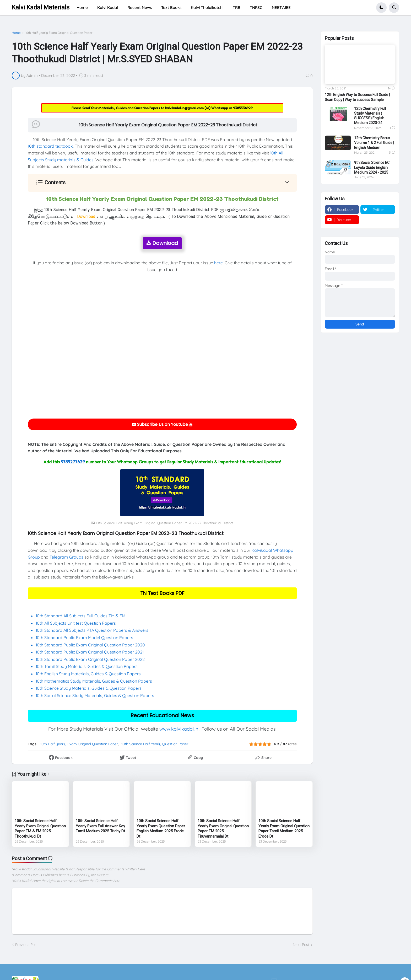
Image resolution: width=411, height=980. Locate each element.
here (218, 263)
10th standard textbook (50, 146)
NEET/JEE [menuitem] (281, 7)
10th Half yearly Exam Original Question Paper (59, 33)
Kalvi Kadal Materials (41, 7)
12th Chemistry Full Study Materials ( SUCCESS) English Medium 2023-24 (370, 116)
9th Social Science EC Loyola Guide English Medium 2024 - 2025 (372, 167)
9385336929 (243, 108)
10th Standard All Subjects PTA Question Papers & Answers (92, 630)
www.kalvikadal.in (179, 729)
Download (162, 243)
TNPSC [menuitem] (256, 7)
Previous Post (26, 945)
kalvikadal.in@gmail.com (185, 108)
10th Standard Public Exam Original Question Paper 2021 (90, 652)
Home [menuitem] (82, 7)
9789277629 (73, 462)
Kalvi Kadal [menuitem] (108, 7)
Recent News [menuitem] (140, 7)
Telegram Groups (66, 557)
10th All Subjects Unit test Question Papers (76, 623)
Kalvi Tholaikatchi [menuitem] (207, 7)
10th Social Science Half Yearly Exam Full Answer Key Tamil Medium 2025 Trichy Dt (100, 826)
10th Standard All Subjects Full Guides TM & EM (80, 616)
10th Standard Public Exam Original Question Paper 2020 (90, 645)
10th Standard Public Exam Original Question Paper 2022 (90, 659)
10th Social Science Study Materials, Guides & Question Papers (95, 695)
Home (16, 33)
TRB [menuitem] (237, 7)
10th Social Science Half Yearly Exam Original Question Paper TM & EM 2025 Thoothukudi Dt (40, 829)
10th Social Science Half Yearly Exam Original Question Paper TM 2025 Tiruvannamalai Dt (223, 829)
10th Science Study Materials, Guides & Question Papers (89, 688)
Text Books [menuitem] (171, 7)
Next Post (301, 945)
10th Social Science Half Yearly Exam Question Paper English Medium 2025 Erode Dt (161, 829)
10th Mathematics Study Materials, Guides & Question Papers (94, 681)
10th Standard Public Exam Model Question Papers (85, 638)
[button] (381, 8)
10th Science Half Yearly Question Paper (155, 744)
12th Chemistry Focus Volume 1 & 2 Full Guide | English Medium (374, 143)
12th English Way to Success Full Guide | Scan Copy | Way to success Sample (357, 97)
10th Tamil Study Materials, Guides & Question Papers (87, 666)
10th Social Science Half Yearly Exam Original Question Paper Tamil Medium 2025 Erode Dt (284, 829)
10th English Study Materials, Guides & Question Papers (88, 674)
